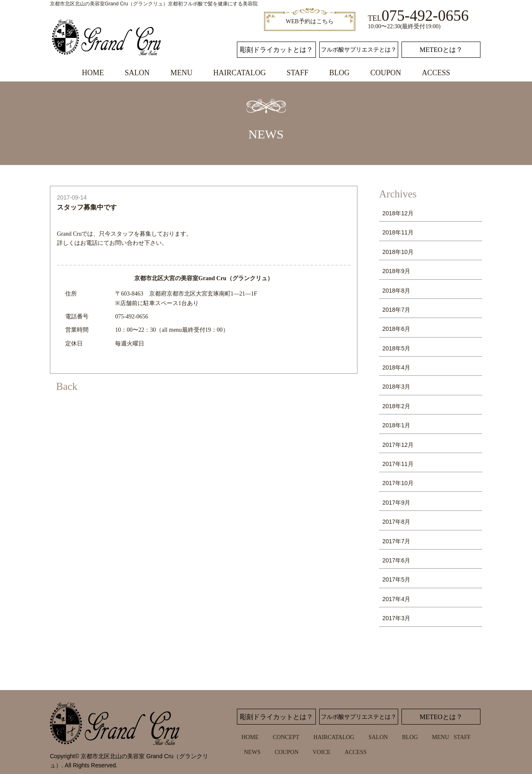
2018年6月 (396, 329)
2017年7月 (396, 541)
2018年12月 (398, 213)
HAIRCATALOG (240, 73)
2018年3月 (396, 387)
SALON (137, 73)
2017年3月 (396, 618)
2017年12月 (398, 445)
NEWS (252, 752)
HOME (93, 73)
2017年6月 (396, 560)
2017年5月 (396, 579)
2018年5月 (396, 348)
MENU (181, 73)
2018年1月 (396, 425)
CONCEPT (286, 737)
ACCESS (436, 73)
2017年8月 (396, 522)
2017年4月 (396, 599)
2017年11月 (398, 464)
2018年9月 (396, 271)
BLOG (339, 73)
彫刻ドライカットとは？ (276, 50)
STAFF (297, 73)
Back (67, 386)
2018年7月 (396, 310)
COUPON (386, 73)
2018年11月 (398, 232)
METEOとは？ (441, 50)
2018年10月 (398, 252)
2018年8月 (396, 291)
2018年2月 (396, 406)
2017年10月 (398, 483)
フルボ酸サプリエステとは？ (359, 50)
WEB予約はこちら (309, 21)
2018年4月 (396, 367)
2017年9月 (396, 503)
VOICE (321, 752)
